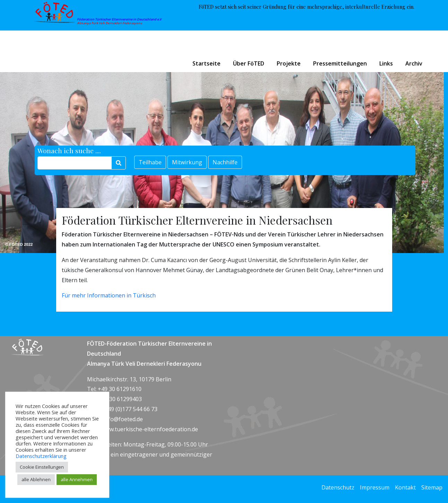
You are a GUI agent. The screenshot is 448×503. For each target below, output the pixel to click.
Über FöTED (249, 63)
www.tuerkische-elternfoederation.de (150, 429)
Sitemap (432, 487)
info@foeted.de (123, 419)
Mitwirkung (187, 162)
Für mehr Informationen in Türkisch (109, 295)
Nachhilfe (225, 162)
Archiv (414, 63)
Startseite (206, 63)
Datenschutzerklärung (41, 456)
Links (386, 63)
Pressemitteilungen (340, 63)
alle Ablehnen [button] (36, 479)
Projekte (289, 63)
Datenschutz (338, 487)
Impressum (375, 487)
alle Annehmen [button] (77, 479)
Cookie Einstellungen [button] (42, 467)
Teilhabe (150, 162)
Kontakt (405, 487)
